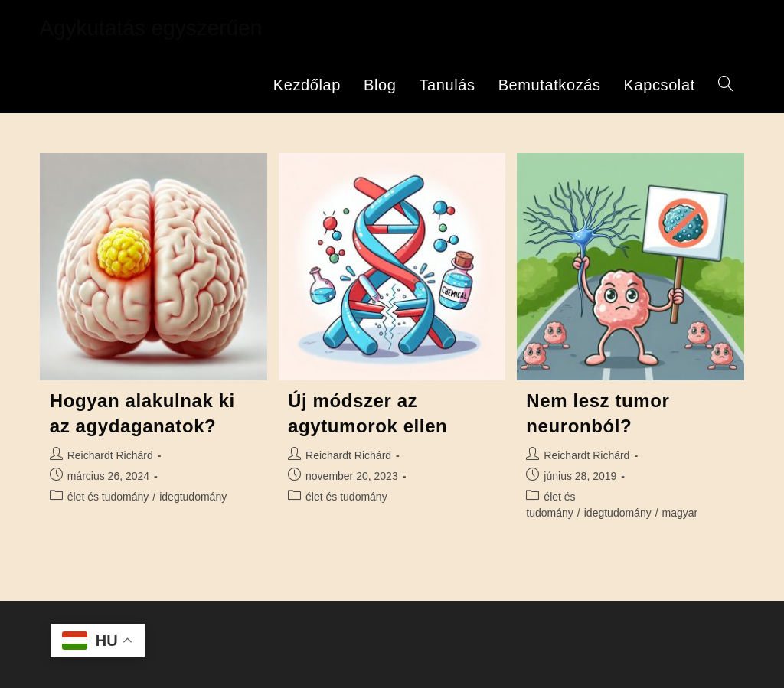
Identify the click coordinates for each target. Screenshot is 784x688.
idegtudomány (193, 497)
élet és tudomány (108, 497)
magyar (680, 513)
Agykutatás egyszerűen (150, 28)
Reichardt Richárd (110, 455)
